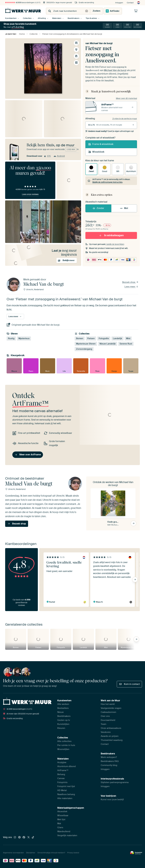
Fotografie (104, 338)
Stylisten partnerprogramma (115, 782)
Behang (61, 774)
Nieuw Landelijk (108, 344)
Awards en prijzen (110, 736)
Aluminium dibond (66, 766)
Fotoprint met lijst (66, 786)
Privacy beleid (73, 853)
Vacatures (106, 732)
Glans (60, 827)
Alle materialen (65, 798)
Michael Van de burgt (101, 43)
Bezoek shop (130, 282)
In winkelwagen (111, 235)
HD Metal (62, 790)
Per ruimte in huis (66, 745)
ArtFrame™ (63, 770)
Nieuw (60, 712)
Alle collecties (64, 741)
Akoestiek (62, 811)
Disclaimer (31, 853)
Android (59, 156)
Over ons (105, 716)
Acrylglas (62, 762)
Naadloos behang (66, 794)
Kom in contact (129, 684)
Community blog (109, 765)
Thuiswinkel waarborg (112, 740)
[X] (29, 837)
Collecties (27, 18)
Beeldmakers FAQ (110, 761)
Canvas (61, 778)
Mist (128, 338)
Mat (59, 823)
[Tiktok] (33, 837)
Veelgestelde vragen (111, 708)
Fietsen (91, 338)
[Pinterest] (19, 837)
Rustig (11, 338)
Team (103, 724)
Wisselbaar (63, 815)
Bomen (80, 338)
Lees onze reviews (30, 194)
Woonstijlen (63, 749)
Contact (130, 3)
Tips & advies (91, 18)
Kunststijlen (63, 724)
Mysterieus (24, 338)
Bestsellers (63, 708)
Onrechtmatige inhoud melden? (51, 853)
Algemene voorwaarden (13, 853)
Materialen (57, 18)
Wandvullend (64, 831)
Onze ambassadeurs (111, 728)
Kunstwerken (11, 18)
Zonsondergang (84, 349)
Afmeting (42, 18)
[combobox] (65, 11)
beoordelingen (23, 2)
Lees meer (131, 287)
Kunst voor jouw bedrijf (112, 799)
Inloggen (119, 3)
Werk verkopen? (109, 757)
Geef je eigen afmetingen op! (110, 131)
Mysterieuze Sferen (86, 344)
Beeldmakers (74, 18)
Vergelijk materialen (67, 835)
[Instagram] (15, 837)
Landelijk (117, 338)
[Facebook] (24, 837)
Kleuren (61, 728)
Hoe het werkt (108, 704)
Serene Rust (126, 344)
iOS (47, 156)
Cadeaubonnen (108, 712)
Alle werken (63, 704)
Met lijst (61, 819)
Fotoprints (62, 782)
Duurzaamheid (108, 720)
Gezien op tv (64, 720)
